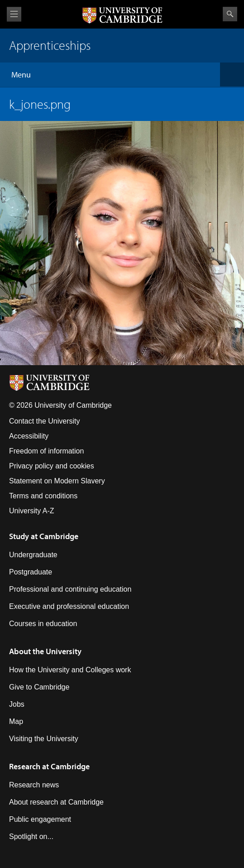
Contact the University (45, 421)
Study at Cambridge (44, 536)
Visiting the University (44, 739)
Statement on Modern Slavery (57, 481)
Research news (34, 785)
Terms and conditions (43, 496)
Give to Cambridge (39, 687)
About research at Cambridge (56, 802)
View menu (14, 14)
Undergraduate (33, 555)
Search (230, 14)
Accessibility (29, 436)
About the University (45, 651)
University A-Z (32, 511)
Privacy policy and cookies (52, 466)
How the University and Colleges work (70, 670)
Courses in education (43, 624)
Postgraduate (31, 572)
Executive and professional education (69, 606)
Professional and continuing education (70, 589)
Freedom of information (46, 451)
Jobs (17, 704)
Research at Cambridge (49, 766)
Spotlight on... (31, 837)
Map (16, 721)
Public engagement (40, 819)
